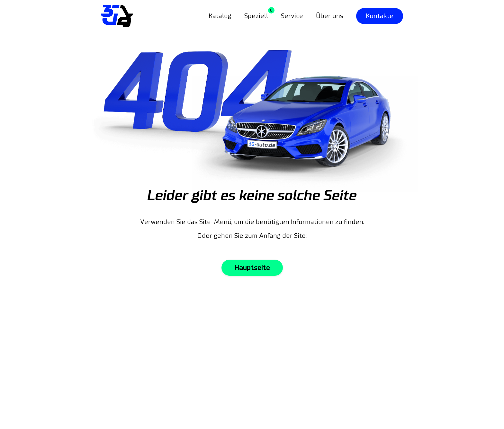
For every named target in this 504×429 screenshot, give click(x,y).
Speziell (256, 16)
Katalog (220, 16)
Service (292, 16)
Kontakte (380, 16)
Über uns (330, 16)
